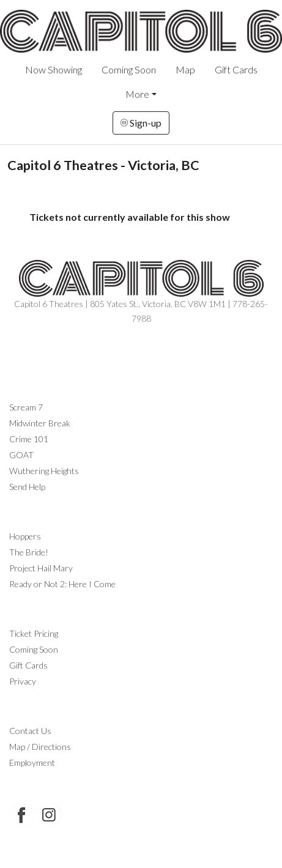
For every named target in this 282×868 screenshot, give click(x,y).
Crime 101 (29, 439)
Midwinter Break (40, 423)
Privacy (23, 681)
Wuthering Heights (44, 471)
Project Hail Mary (41, 568)
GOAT (21, 455)
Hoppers (25, 536)
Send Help (27, 487)
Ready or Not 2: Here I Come (62, 584)
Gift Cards (236, 69)
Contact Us (30, 731)
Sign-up (141, 123)
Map (185, 69)
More (137, 94)
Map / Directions (40, 747)
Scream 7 (26, 407)
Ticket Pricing (34, 633)
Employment (32, 762)
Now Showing (54, 69)
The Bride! (29, 552)
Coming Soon (129, 69)
